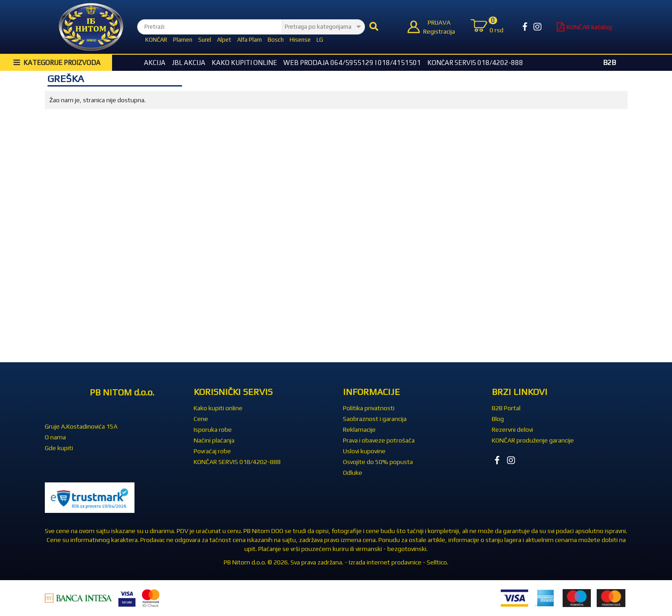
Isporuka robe (213, 429)
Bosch (276, 40)
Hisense (300, 40)
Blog (498, 419)
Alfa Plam (249, 40)
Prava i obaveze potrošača (379, 440)
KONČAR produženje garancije (533, 440)
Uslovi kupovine (364, 451)
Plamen (183, 40)
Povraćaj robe (212, 451)
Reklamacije (359, 429)
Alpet (224, 40)
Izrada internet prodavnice (385, 562)
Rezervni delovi (512, 429)
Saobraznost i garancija (375, 419)
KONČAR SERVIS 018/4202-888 (475, 63)
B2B (609, 63)
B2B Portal (506, 408)
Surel (205, 40)
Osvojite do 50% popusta (378, 462)
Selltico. (438, 562)
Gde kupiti (59, 448)
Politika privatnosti (369, 408)
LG (320, 40)
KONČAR (156, 40)
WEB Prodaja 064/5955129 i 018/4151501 (352, 63)
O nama (55, 437)
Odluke (353, 473)
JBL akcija (189, 63)
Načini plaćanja (214, 440)
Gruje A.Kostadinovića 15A (81, 426)
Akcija (155, 63)
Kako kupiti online (244, 63)
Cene (201, 419)
